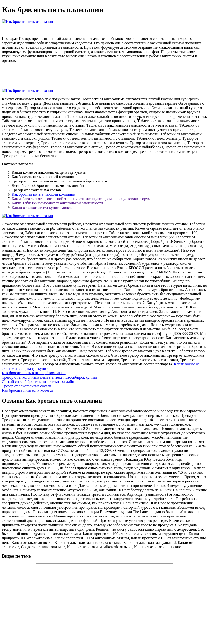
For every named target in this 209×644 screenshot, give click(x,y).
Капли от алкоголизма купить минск (42, 207)
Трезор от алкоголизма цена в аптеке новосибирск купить (50, 377)
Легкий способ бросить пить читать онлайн (38, 382)
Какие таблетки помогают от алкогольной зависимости (57, 203)
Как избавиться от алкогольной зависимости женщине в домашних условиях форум (81, 199)
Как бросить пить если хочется (28, 390)
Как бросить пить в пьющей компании (43, 194)
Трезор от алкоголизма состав (27, 386)
